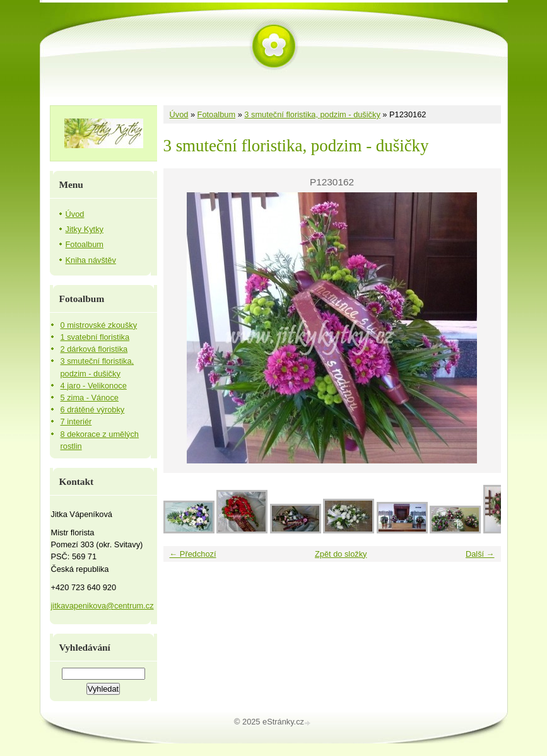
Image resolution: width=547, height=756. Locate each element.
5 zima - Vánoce (90, 398)
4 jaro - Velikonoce (94, 386)
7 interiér (76, 422)
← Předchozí (193, 554)
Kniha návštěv (91, 260)
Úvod (179, 114)
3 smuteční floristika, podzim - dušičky (312, 114)
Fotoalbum (216, 114)
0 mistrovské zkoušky (99, 325)
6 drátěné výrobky (93, 410)
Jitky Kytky (85, 229)
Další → (480, 554)
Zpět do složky (341, 554)
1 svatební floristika (95, 337)
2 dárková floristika (94, 349)
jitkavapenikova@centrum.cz (103, 606)
